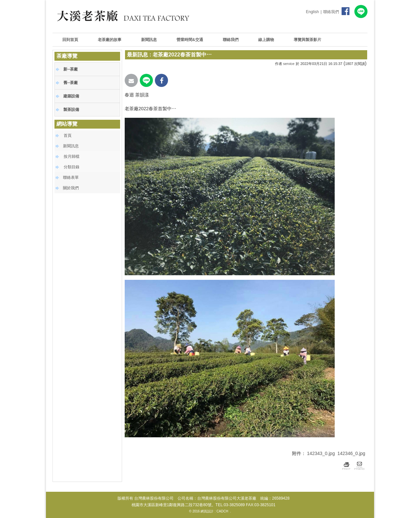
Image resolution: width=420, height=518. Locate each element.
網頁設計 (207, 511)
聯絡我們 (331, 12)
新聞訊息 (71, 146)
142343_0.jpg (321, 453)
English (312, 12)
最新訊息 (137, 55)
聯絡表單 (71, 177)
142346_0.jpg (351, 453)
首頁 (68, 135)
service (289, 64)
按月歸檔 (72, 156)
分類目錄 (72, 167)
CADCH (222, 511)
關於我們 (71, 188)
